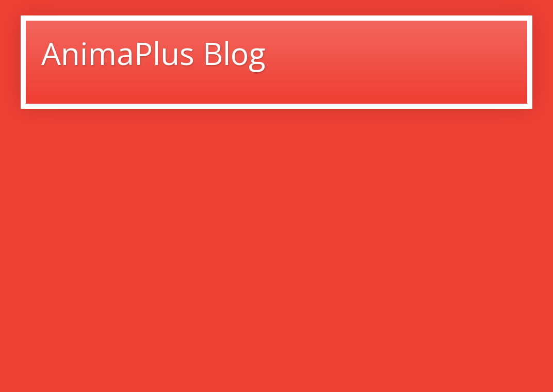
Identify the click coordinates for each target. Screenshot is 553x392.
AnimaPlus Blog (153, 53)
